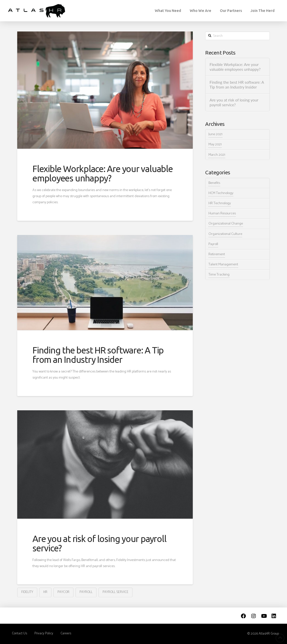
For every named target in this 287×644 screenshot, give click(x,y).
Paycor (63, 592)
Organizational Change (226, 224)
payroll (86, 592)
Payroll (213, 244)
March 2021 (217, 155)
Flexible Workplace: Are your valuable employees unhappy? (103, 173)
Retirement (217, 254)
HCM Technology (221, 193)
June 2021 (215, 134)
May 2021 (215, 145)
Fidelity (27, 592)
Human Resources (222, 214)
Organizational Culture (225, 234)
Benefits (214, 183)
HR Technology (220, 203)
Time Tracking (219, 275)
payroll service (116, 592)
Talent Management (223, 265)
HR (45, 592)
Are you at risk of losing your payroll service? (99, 543)
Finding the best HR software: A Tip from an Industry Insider (98, 355)
